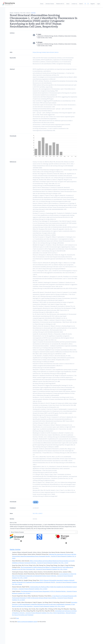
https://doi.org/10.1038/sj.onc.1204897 (48, 447)
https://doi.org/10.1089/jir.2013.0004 (44, 480)
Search (81, 4)
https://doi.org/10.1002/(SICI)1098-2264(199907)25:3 (48, 288)
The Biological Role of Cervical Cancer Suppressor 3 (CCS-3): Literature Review (43, 591)
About (68, 4)
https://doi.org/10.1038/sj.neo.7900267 (43, 362)
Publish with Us (60, 4)
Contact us (74, 4)
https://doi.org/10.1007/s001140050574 (44, 368)
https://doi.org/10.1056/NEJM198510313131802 (47, 186)
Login (98, 4)
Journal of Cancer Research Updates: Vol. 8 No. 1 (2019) (53, 563)
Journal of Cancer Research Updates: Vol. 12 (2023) (33, 589)
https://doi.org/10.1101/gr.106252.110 (45, 219)
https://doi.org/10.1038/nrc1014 (54, 172)
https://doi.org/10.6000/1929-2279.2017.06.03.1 (46, 52)
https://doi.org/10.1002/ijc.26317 (44, 431)
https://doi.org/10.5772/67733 (53, 348)
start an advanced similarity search (27, 622)
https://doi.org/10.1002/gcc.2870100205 (53, 243)
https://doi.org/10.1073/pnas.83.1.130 (48, 407)
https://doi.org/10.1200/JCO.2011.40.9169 (46, 473)
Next (18, 618)
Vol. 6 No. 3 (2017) (25, 13)
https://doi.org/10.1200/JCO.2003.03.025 (53, 296)
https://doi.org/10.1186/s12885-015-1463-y (47, 312)
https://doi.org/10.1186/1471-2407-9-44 (45, 423)
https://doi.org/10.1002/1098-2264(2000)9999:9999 (49, 209)
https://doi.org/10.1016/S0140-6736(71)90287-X (50, 300)
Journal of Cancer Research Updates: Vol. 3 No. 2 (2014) (52, 569)
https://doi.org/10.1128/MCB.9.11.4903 (55, 354)
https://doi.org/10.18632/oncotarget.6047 (46, 496)
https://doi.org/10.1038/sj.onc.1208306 (45, 235)
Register (93, 4)
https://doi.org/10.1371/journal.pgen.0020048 (59, 389)
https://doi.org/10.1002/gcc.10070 (52, 193)
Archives (17, 13)
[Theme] (88, 4)
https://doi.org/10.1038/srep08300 (49, 395)
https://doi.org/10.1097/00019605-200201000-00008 (49, 332)
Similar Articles (15, 549)
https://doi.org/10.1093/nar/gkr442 (56, 374)
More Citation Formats (17, 532)
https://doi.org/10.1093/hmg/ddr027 (45, 383)
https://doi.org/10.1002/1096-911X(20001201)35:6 (48, 227)
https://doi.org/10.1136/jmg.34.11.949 (45, 324)
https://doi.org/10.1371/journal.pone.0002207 (45, 415)
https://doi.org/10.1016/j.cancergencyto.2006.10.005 (56, 201)
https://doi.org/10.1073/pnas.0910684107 (54, 269)
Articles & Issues (50, 4)
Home (42, 4)
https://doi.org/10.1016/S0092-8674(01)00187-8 (62, 437)
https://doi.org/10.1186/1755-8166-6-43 (45, 340)
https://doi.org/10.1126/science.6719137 (66, 178)
